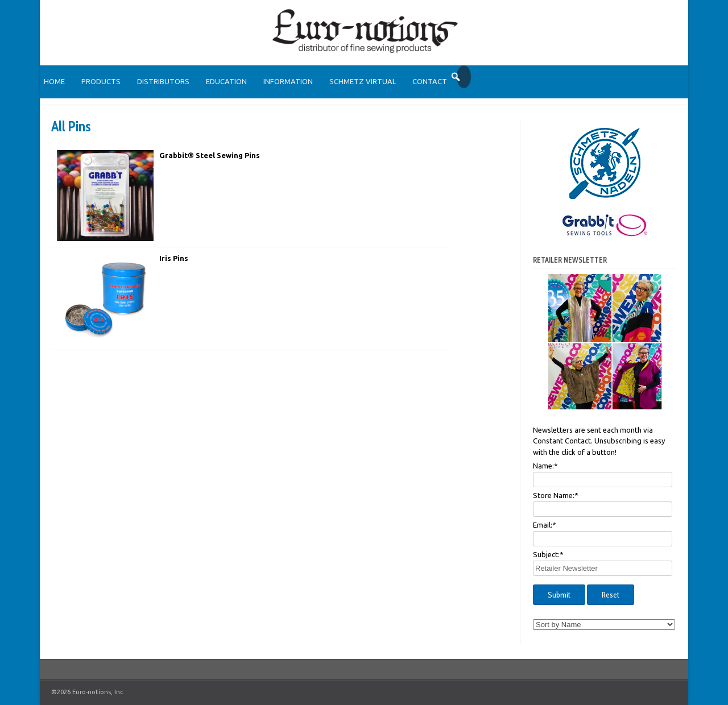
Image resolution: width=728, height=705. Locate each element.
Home (54, 81)
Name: (545, 466)
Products (101, 81)
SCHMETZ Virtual (363, 81)
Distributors (163, 81)
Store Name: (556, 495)
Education (226, 81)
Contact (430, 81)
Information (288, 81)
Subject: (548, 554)
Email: (545, 525)
